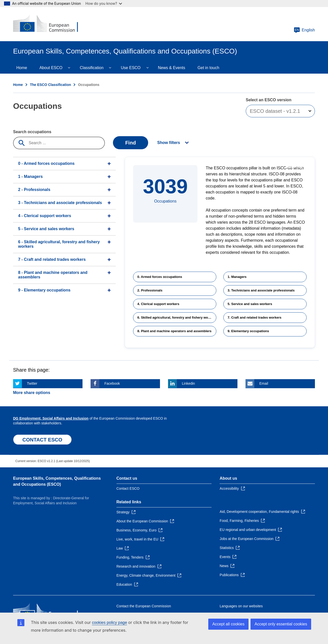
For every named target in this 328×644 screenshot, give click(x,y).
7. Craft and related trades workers (255, 317)
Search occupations (32, 132)
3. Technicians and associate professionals (261, 290)
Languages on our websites (241, 606)
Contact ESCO (128, 488)
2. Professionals (150, 290)
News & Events (172, 68)
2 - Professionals (34, 190)
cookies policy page (109, 623)
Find (131, 143)
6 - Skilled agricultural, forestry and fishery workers (59, 244)
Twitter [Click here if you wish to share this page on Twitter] (32, 383)
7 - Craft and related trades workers (52, 259)
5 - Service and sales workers (46, 229)
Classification (92, 68)
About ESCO (51, 68)
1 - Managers (30, 177)
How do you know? (104, 3)
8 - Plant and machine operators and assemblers (53, 275)
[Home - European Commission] (50, 24)
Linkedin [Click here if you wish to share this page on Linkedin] (188, 383)
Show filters (169, 143)
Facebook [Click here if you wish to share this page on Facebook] (112, 383)
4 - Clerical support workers (45, 216)
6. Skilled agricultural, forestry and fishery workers (177, 317)
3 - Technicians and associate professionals (60, 203)
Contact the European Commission (144, 606)
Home (22, 68)
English (304, 30)
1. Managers (237, 277)
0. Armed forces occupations (160, 277)
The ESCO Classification (50, 85)
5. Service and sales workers (250, 304)
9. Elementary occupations (248, 331)
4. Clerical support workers (158, 304)
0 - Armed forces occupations (46, 163)
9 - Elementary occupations (44, 290)
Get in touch (208, 68)
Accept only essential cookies (281, 624)
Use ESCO (131, 68)
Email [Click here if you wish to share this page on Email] (264, 383)
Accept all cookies (228, 624)
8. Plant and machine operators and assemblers (174, 331)
